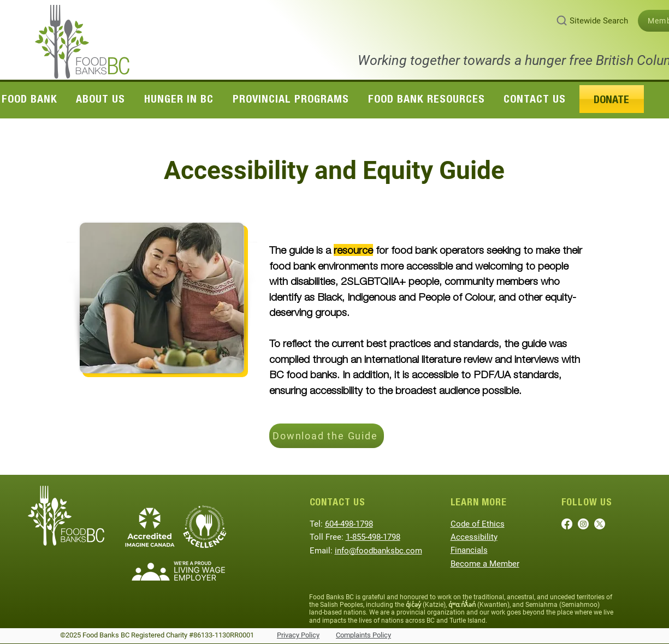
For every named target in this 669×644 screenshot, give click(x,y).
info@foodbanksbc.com (378, 551)
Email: (322, 551)
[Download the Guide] (327, 436)
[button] (101, 99)
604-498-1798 (349, 524)
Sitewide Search (599, 21)
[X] (600, 524)
